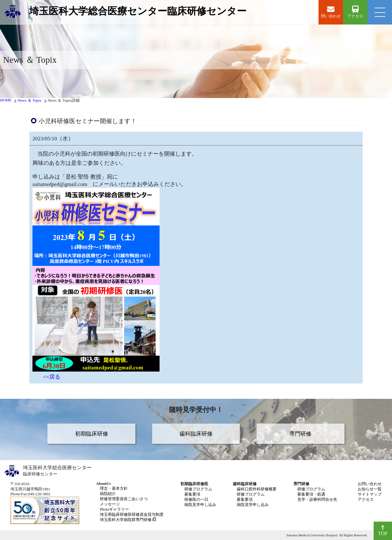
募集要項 (192, 494)
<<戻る (52, 377)
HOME (6, 100)
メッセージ (110, 504)
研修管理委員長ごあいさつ (124, 499)
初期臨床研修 (92, 434)
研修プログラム (198, 489)
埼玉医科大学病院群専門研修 (126, 520)
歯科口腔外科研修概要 (257, 489)
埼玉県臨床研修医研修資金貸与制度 (132, 515)
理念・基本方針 (114, 489)
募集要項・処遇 (311, 494)
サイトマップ (370, 494)
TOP (383, 531)
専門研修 (300, 434)
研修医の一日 (196, 500)
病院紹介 (108, 494)
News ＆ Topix (30, 100)
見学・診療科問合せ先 (317, 500)
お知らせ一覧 (370, 489)
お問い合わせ (370, 484)
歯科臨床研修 (196, 434)
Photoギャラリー (114, 509)
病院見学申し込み (200, 505)
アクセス (366, 500)
